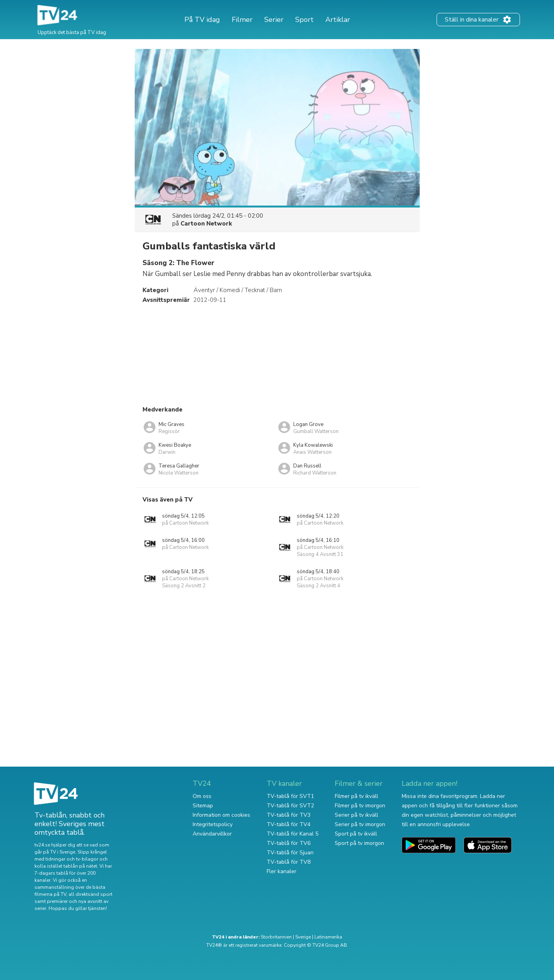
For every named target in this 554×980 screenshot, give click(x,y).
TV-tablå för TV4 (289, 824)
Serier (274, 20)
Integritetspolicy (213, 824)
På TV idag (202, 20)
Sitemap (203, 806)
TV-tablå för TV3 (289, 815)
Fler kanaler (282, 871)
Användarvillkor (212, 834)
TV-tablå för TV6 (289, 843)
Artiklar (338, 20)
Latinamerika (328, 937)
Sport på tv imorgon (359, 843)
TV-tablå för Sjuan (290, 853)
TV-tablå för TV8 (289, 862)
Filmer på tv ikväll (356, 796)
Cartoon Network (206, 224)
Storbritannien (276, 937)
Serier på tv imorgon (360, 824)
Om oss (202, 796)
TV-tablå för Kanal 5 (292, 834)
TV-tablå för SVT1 (290, 796)
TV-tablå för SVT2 (290, 806)
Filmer (242, 20)
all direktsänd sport (90, 894)
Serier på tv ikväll (356, 815)
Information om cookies (221, 815)
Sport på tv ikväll (356, 834)
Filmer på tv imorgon (360, 806)
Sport (304, 20)
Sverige (303, 937)
